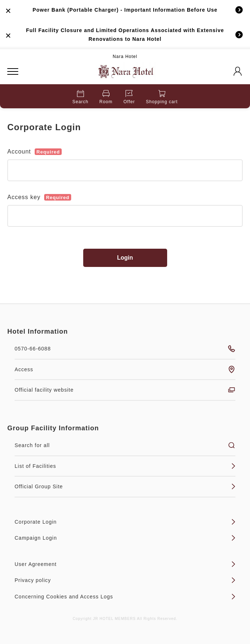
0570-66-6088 (125, 349)
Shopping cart (162, 97)
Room (106, 97)
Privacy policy (125, 580)
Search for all (125, 445)
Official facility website (125, 390)
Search (80, 97)
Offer (129, 97)
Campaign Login (125, 538)
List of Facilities (125, 466)
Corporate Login (125, 522)
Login (125, 258)
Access (125, 369)
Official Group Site (125, 486)
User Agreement (125, 564)
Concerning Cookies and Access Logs (125, 597)
